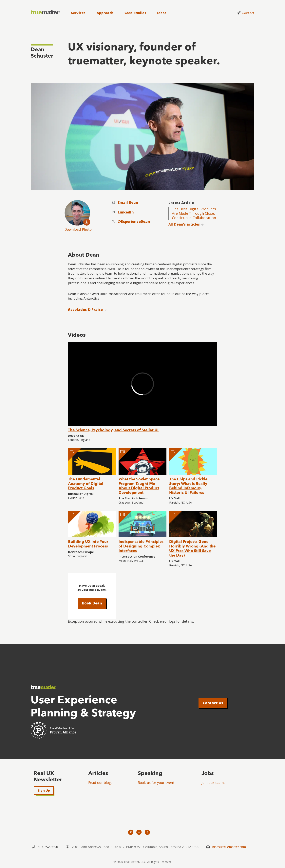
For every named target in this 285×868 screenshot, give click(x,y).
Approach (105, 13)
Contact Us (213, 703)
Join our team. (213, 783)
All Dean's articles (184, 224)
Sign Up (44, 790)
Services (78, 13)
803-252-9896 (48, 847)
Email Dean (128, 203)
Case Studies (135, 13)
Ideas (162, 13)
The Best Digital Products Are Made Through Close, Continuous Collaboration (194, 213)
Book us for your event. (157, 783)
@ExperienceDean (134, 222)
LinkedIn (126, 212)
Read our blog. (100, 783)
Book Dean (92, 603)
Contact (248, 13)
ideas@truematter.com (229, 847)
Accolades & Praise (85, 309)
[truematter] (46, 12)
